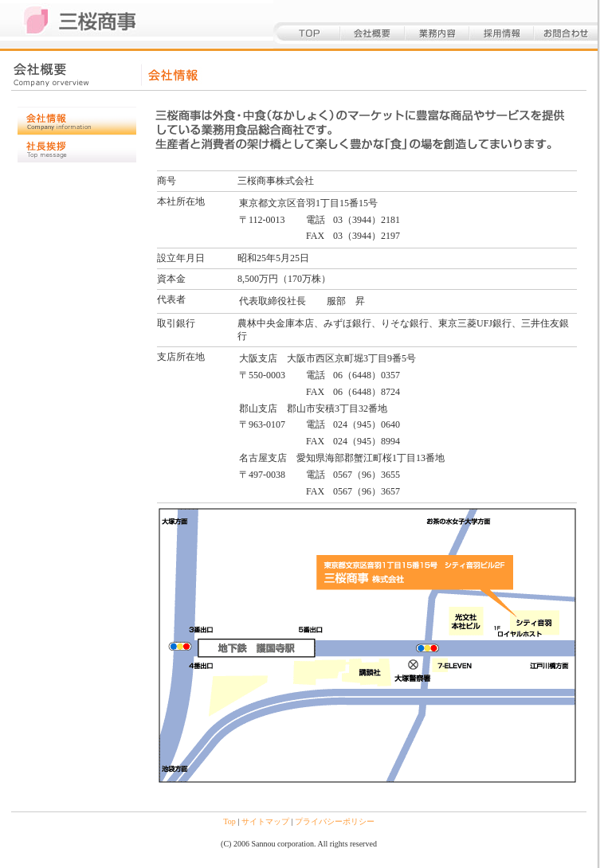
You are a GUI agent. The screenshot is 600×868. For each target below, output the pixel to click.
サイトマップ (265, 821)
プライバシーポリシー (335, 821)
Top (229, 821)
